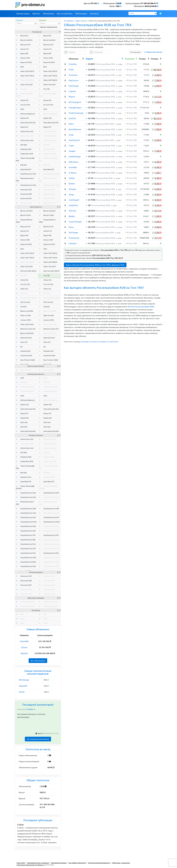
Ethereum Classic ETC (28, 329)
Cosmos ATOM (26, 320)
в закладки (85, 342)
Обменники (48, 14)
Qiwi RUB (24, 382)
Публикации (81, 14)
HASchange (24, 680)
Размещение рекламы (59, 863)
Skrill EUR (24, 427)
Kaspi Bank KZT (26, 169)
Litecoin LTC (25, 49)
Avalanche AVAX (26, 356)
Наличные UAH (26, 203)
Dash (22, 67)
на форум (103, 342)
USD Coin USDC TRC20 (28, 298)
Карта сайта (21, 863)
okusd (22, 619)
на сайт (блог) (113, 342)
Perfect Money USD (27, 387)
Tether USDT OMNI (27, 324)
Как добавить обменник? (77, 863)
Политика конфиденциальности (99, 863)
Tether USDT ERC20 (27, 71)
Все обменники (38, 661)
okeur (22, 623)
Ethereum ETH (25, 45)
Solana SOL (24, 100)
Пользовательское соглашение (38, 863)
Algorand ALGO (26, 338)
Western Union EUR (27, 606)
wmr (22, 614)
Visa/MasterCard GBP (28, 509)
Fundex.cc (31, 709)
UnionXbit (24, 641)
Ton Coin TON (25, 105)
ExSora (24, 647)
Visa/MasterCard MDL (28, 526)
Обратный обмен (154, 52)
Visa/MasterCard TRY (28, 535)
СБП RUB (24, 145)
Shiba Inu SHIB (25, 315)
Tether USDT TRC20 (27, 76)
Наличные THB (26, 594)
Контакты (94, 14)
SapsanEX (23, 686)
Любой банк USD (27, 131)
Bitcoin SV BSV (26, 215)
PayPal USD (24, 118)
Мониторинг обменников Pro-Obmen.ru (31, 865)
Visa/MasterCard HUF (28, 531)
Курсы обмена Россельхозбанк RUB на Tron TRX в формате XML (95, 265)
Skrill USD (24, 422)
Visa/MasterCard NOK (28, 557)
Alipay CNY (24, 127)
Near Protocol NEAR (28, 360)
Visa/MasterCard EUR (28, 493)
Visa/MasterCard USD (28, 174)
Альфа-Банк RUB (27, 154)
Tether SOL (24, 289)
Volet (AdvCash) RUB (28, 431)
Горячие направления (48, 27)
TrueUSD (23, 307)
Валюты (36, 14)
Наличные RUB (26, 194)
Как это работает (65, 14)
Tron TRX (23, 89)
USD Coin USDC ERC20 (28, 271)
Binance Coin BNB (27, 311)
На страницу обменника (38, 739)
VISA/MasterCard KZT (28, 517)
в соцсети (94, 342)
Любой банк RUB (27, 136)
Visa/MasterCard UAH (28, 185)
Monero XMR (25, 58)
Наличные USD (26, 190)
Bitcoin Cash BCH (26, 40)
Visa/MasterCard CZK (28, 549)
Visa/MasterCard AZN (28, 566)
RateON (24, 653)
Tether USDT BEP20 (27, 80)
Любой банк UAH (27, 140)
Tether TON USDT (26, 85)
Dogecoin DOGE (26, 62)
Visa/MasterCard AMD (28, 522)
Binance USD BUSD (27, 333)
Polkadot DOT (25, 351)
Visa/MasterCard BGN (28, 562)
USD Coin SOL (25, 302)
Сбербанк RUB (26, 149)
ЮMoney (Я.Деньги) (28, 114)
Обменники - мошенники (121, 863)
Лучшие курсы (23, 14)
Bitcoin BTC (24, 36)
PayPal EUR (24, 418)
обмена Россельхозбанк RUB (141, 307)
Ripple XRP (24, 53)
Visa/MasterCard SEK (28, 540)
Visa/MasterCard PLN (28, 544)
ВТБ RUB (23, 165)
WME (22, 378)
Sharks (22, 692)
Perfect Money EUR (27, 391)
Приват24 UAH (26, 477)
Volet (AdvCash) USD (28, 123)
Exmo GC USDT (26, 370)
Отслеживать (135, 52)
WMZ (22, 109)
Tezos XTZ (24, 342)
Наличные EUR (26, 198)
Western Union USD (27, 602)
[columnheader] (66, 58)
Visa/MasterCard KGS (28, 553)
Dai (21, 347)
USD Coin (24, 293)
